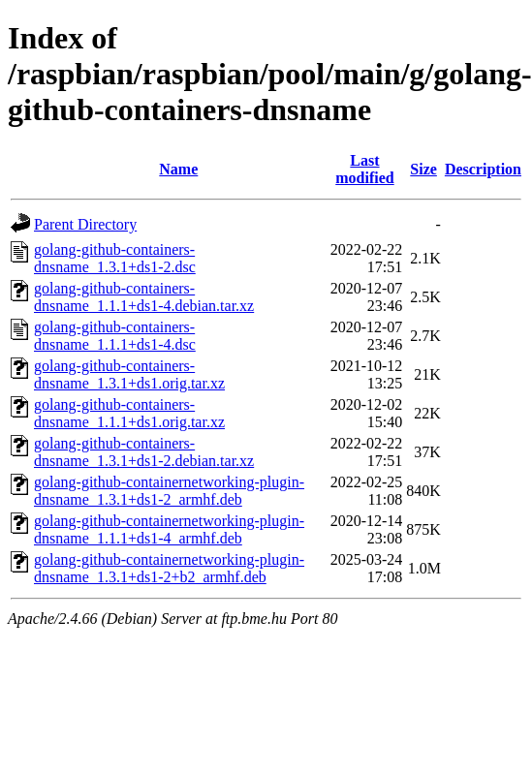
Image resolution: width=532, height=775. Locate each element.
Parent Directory (85, 224)
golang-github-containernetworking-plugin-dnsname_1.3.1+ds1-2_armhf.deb (169, 491)
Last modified (364, 169)
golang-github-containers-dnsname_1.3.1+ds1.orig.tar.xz (129, 374)
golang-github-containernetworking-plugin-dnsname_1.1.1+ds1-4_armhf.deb (169, 529)
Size (423, 169)
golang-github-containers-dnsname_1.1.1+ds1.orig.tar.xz (129, 413)
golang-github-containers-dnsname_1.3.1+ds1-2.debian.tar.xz (144, 452)
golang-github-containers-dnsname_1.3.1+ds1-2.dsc (115, 258)
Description (483, 169)
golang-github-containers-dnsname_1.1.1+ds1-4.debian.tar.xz (144, 297)
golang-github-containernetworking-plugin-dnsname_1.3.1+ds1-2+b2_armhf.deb (169, 568)
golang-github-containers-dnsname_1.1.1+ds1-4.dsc (115, 336)
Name (178, 169)
